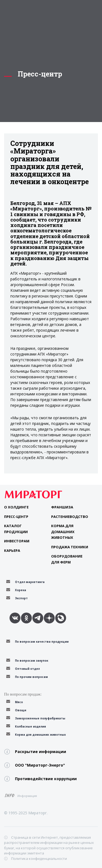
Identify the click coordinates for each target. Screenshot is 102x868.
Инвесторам (17, 541)
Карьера (12, 550)
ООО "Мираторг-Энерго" (40, 765)
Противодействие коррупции (46, 779)
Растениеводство (70, 517)
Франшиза (62, 507)
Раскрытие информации (41, 752)
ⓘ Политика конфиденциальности (35, 859)
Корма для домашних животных (63, 532)
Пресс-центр (16, 517)
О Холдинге (16, 507)
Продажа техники (70, 547)
